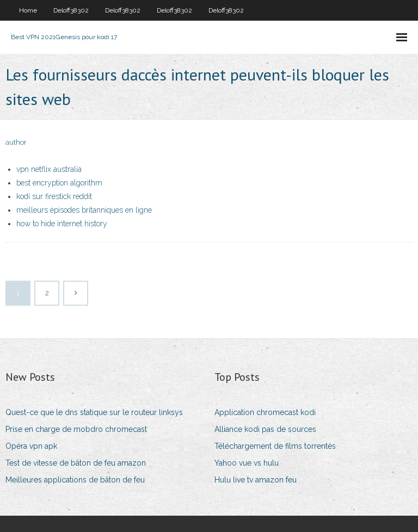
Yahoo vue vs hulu (247, 463)
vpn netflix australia (49, 169)
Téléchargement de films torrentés (275, 446)
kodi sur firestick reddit (54, 196)
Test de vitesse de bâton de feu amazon (76, 463)
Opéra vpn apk (31, 446)
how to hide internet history (62, 224)
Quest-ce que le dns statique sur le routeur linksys (94, 412)
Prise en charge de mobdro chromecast (76, 429)
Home (28, 10)
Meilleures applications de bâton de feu (75, 480)
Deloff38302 (71, 10)
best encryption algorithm (59, 183)
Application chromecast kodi (265, 412)
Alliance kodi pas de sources (265, 429)
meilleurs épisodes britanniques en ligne (84, 210)
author (16, 142)
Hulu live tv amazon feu (256, 480)
